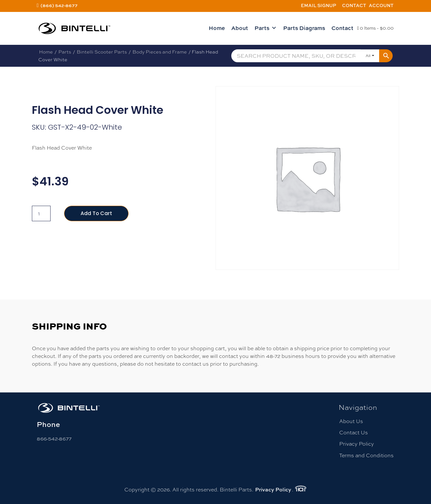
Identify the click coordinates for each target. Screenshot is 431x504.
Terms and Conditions (366, 455)
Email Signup (319, 5)
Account (381, 5)
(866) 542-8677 (59, 5)
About (240, 28)
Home (217, 28)
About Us (351, 421)
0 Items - (375, 28)
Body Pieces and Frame (160, 52)
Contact (354, 5)
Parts (266, 28)
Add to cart (96, 213)
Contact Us (354, 433)
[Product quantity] (41, 213)
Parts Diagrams (304, 28)
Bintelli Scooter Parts (102, 52)
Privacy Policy (357, 444)
